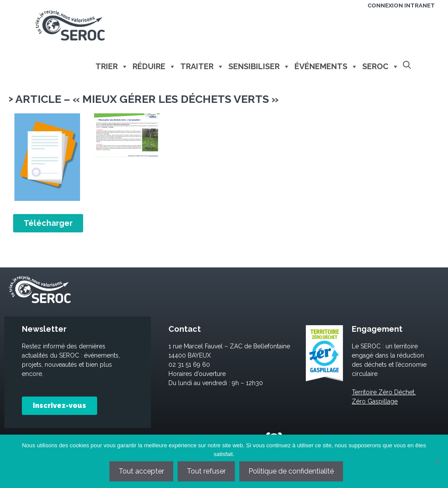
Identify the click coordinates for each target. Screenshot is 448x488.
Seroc (381, 67)
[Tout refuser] (437, 461)
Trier (112, 67)
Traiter (202, 67)
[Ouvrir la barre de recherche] (407, 65)
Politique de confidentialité (291, 471)
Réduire (154, 67)
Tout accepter (141, 471)
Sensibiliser (259, 67)
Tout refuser (206, 471)
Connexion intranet (401, 5)
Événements (326, 67)
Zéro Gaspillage (375, 401)
